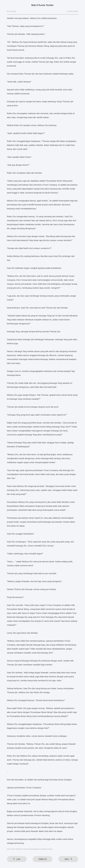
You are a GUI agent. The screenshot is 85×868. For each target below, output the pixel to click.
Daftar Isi (42, 859)
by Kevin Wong (12, 11)
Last (17, 859)
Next (68, 859)
